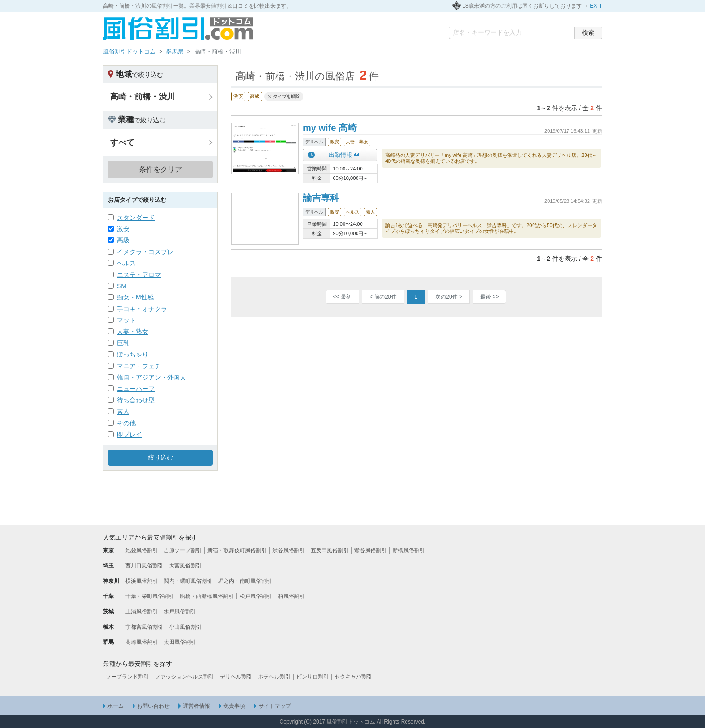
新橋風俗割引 (409, 550)
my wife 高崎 (330, 128)
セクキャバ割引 (353, 677)
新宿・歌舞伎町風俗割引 (237, 550)
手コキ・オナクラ (142, 309)
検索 (588, 32)
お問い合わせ (153, 706)
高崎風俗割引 (142, 642)
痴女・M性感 (135, 297)
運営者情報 (196, 706)
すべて (122, 143)
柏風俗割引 (291, 596)
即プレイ (129, 434)
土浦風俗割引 (142, 612)
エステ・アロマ (139, 275)
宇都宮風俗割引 (144, 627)
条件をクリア (161, 169)
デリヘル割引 (236, 677)
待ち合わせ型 (136, 400)
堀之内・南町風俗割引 (245, 581)
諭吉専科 (321, 198)
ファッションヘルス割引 (184, 677)
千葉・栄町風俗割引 (150, 596)
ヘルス (126, 263)
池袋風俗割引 (142, 550)
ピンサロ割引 (312, 677)
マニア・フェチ (139, 366)
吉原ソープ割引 (183, 550)
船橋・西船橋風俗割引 (207, 596)
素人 (123, 411)
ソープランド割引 (127, 677)
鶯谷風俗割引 (370, 550)
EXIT (596, 6)
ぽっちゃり (133, 354)
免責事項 (234, 706)
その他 (126, 423)
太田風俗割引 (180, 642)
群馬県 (175, 51)
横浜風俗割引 (142, 581)
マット (126, 320)
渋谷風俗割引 (289, 550)
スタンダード (136, 218)
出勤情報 (340, 155)
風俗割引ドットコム (129, 51)
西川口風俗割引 (144, 566)
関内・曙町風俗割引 (188, 581)
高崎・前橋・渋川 (143, 97)
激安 (123, 229)
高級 (123, 240)
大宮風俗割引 (185, 566)
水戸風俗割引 (180, 612)
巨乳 (123, 343)
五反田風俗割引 (330, 550)
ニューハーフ (136, 389)
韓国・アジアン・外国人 (152, 377)
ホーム (116, 706)
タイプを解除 (286, 96)
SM (122, 286)
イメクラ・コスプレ (145, 252)
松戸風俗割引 (256, 596)
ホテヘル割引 (274, 677)
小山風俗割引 (185, 627)
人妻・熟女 (133, 331)
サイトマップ (275, 706)
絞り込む (161, 457)
